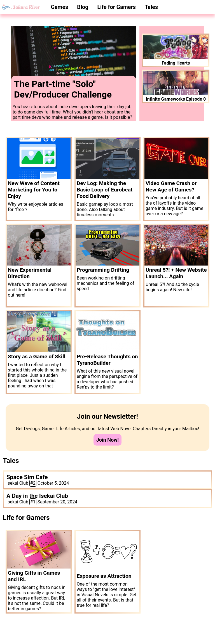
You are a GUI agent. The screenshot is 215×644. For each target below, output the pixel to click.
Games (60, 7)
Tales (151, 7)
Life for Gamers (116, 7)
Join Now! (108, 440)
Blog (83, 7)
